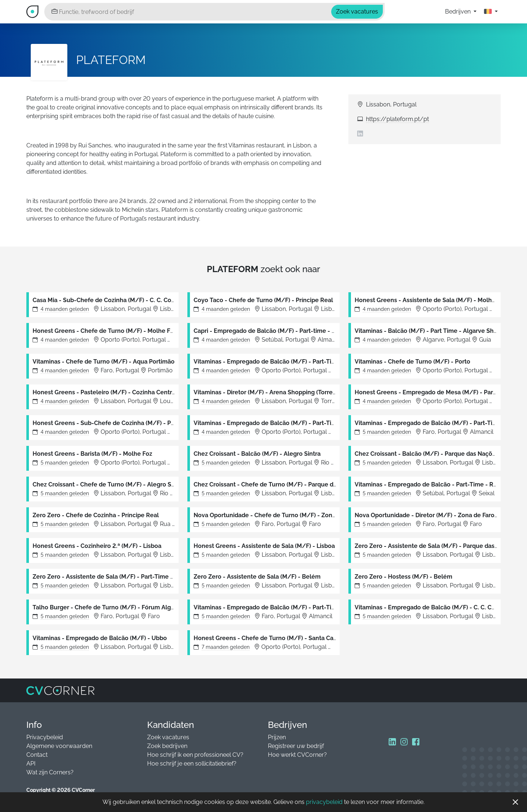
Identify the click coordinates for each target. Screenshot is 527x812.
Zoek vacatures (168, 737)
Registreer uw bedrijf (296, 746)
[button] (491, 12)
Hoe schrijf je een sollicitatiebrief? (192, 764)
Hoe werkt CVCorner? (297, 755)
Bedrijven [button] (459, 12)
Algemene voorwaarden (59, 746)
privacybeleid (324, 802)
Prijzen (277, 737)
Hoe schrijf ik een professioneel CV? (195, 755)
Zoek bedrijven (167, 746)
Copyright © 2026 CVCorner (61, 790)
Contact (37, 755)
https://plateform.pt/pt (397, 119)
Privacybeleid (45, 737)
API (31, 764)
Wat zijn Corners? (50, 772)
